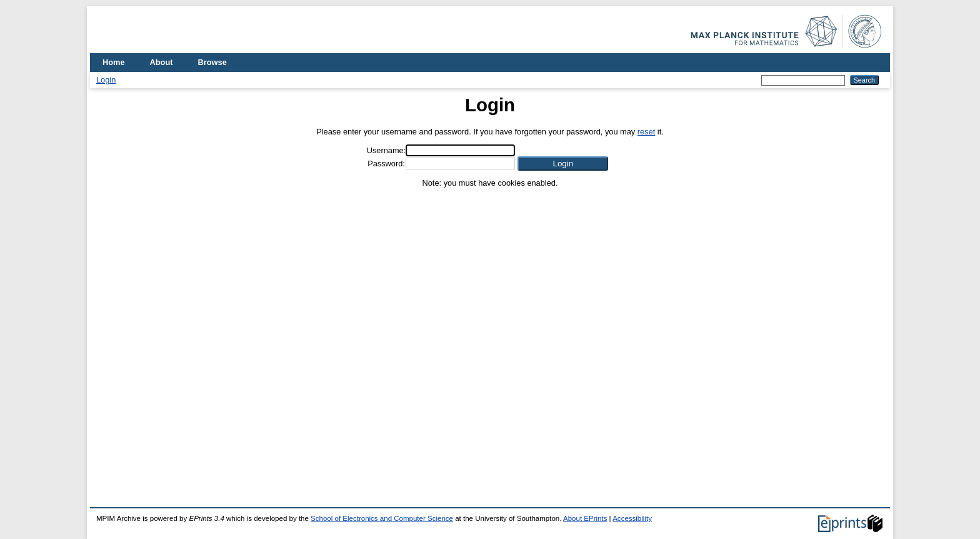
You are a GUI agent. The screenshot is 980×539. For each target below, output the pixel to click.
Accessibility (632, 518)
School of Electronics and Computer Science (382, 518)
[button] (563, 164)
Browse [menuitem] (212, 62)
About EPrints (585, 518)
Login (106, 80)
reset (646, 132)
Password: (386, 164)
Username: (387, 150)
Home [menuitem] (114, 62)
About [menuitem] (162, 62)
